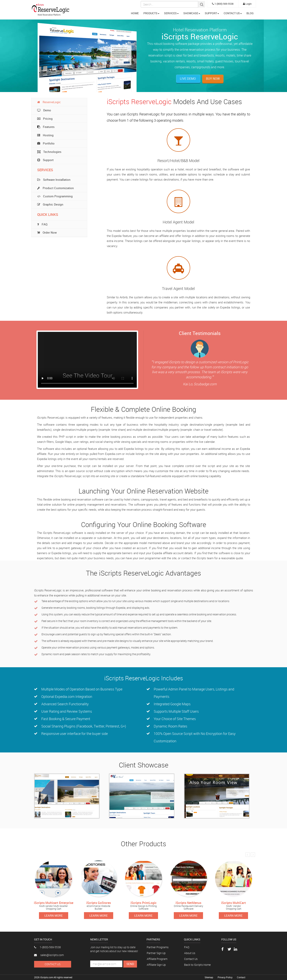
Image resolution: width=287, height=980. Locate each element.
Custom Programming (55, 196)
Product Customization (56, 188)
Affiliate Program (157, 959)
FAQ (187, 947)
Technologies (49, 152)
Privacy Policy (225, 977)
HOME (135, 13)
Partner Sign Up (156, 953)
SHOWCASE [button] (192, 13)
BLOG (250, 13)
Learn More (54, 915)
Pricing (45, 119)
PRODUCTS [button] (151, 13)
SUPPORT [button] (212, 13)
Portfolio (46, 143)
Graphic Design (50, 204)
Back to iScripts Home (197, 965)
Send (130, 964)
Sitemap (209, 977)
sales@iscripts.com (49, 955)
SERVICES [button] (171, 13)
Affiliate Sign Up (156, 965)
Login (247, 4)
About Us (190, 953)
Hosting (45, 135)
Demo (44, 110)
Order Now (47, 232)
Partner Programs (158, 947)
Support (45, 160)
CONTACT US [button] (233, 13)
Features (46, 127)
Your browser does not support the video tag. (87, 360)
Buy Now (213, 79)
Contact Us (53, 964)
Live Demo (188, 79)
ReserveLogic (49, 102)
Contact (241, 977)
